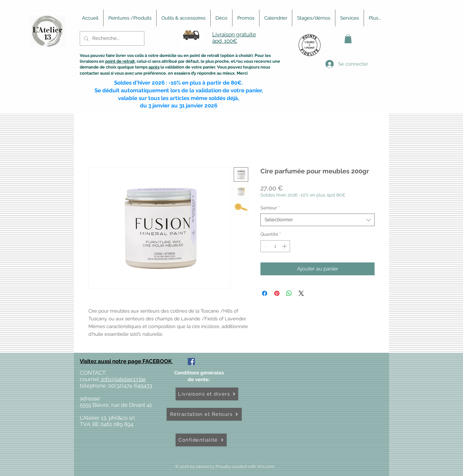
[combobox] (318, 220)
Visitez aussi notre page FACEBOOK (126, 361)
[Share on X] (301, 293)
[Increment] (285, 246)
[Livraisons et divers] (207, 394)
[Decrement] (265, 246)
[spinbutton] (275, 246)
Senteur (270, 208)
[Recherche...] (111, 38)
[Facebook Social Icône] (191, 362)
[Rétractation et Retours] (204, 414)
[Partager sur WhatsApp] (289, 293)
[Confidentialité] (201, 440)
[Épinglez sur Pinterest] (277, 293)
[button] (348, 39)
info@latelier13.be (123, 379)
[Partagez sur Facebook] (265, 293)
